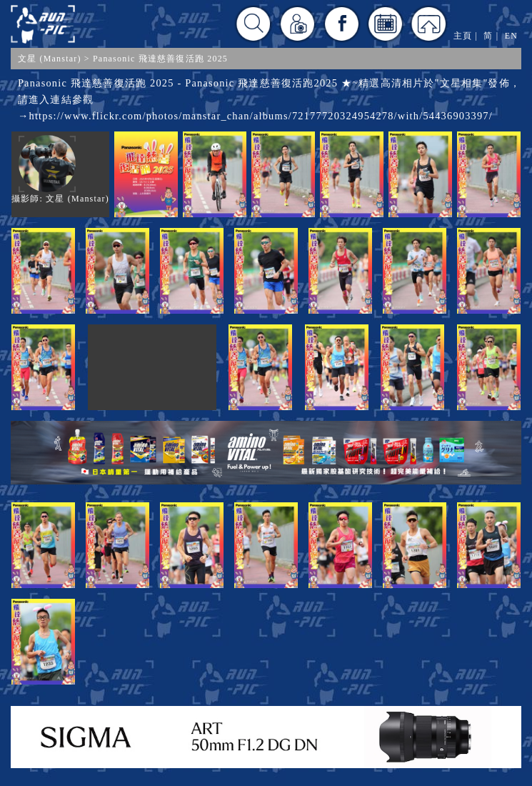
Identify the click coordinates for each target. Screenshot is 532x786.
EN (511, 36)
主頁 (463, 36)
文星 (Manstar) (50, 59)
